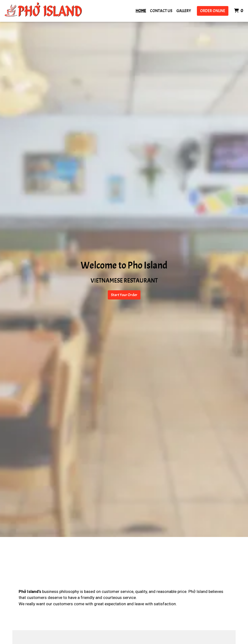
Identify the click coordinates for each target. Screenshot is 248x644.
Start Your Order (124, 295)
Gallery (184, 11)
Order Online (213, 11)
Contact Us (161, 11)
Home (141, 11)
